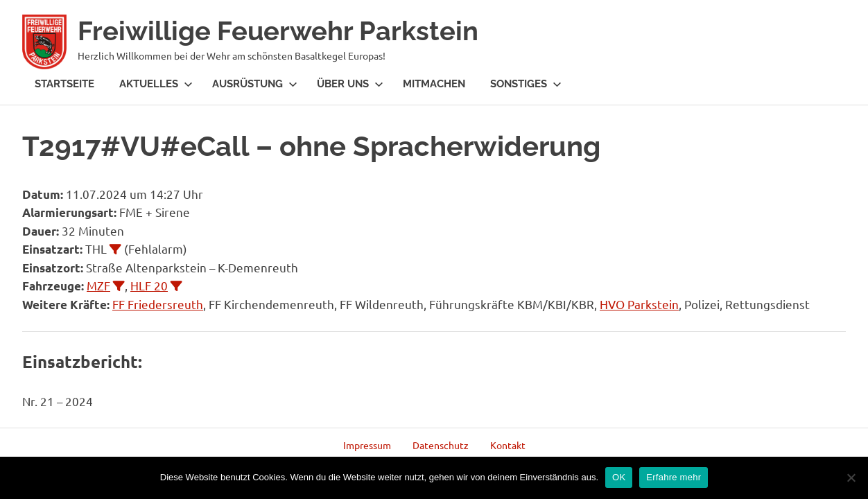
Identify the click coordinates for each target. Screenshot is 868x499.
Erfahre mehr (674, 477)
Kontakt (508, 445)
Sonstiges (526, 84)
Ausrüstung (255, 84)
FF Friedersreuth (158, 304)
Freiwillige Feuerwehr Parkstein (278, 31)
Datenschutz (441, 445)
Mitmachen (434, 84)
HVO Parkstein (639, 304)
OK (619, 477)
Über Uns (350, 84)
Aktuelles (156, 84)
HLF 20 (149, 285)
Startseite (64, 84)
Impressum (367, 445)
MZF (98, 285)
